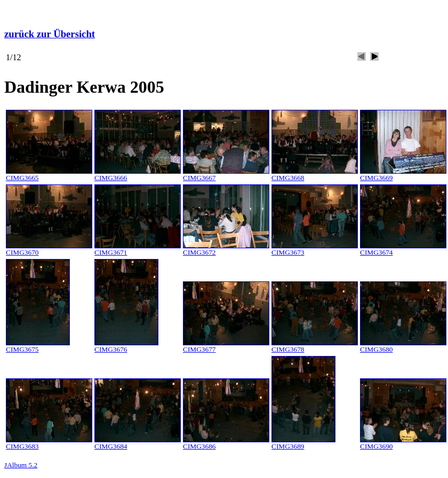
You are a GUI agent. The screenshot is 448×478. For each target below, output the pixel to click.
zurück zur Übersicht (50, 34)
